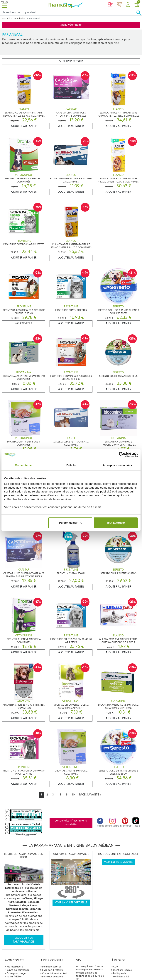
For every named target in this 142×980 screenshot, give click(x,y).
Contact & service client (55, 973)
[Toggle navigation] (4, 5)
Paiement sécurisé (52, 967)
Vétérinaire (19, 19)
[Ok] (139, 12)
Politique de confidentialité (121, 975)
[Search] (68, 12)
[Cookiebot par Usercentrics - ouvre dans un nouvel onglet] (122, 454)
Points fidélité (14, 977)
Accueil (6, 19)
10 (73, 795)
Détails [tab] (71, 465)
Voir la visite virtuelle (71, 903)
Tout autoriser (116, 523)
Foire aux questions (53, 977)
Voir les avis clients (118, 862)
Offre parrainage (16, 973)
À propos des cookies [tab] (117, 465)
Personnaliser (70, 523)
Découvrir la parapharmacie (24, 940)
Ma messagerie (15, 967)
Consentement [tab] (25, 465)
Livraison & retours (52, 970)
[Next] (90, 795)
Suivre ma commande (18, 970)
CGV (116, 967)
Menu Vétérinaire (71, 25)
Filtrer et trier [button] (71, 61)
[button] (128, 5)
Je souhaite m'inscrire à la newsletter (71, 823)
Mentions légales (122, 970)
